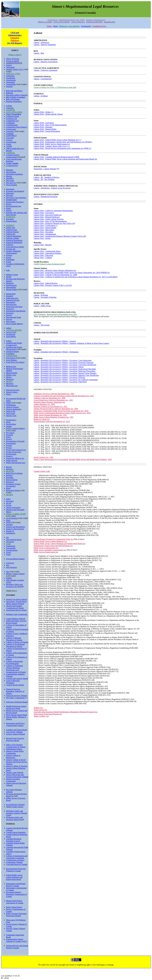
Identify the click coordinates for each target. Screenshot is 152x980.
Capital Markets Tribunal (16, 619)
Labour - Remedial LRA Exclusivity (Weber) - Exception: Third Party (60, 382)
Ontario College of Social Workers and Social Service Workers (17, 762)
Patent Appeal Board (14, 907)
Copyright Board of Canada (17, 864)
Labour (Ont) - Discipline (43, 232)
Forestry (9, 255)
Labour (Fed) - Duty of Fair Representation (50, 125)
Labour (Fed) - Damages (43, 127)
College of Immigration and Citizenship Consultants (17, 857)
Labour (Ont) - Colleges (43, 258)
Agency (9, 65)
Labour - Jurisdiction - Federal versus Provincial (52, 188)
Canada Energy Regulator (16, 832)
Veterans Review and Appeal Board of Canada (17, 947)
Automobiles (11, 84)
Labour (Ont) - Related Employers (47, 217)
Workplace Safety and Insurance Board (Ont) (15, 818)
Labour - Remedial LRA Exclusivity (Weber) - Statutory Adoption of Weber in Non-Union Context (71, 343)
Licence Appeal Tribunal (15, 734)
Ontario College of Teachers (17, 766)
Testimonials (86, 26)
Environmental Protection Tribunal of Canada (16, 870)
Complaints (10, 123)
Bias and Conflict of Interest (17, 95)
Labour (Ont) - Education (43, 255)
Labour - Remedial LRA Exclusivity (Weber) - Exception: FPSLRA (59, 378)
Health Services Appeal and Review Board (17, 712)
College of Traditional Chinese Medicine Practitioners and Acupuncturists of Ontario (16, 669)
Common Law (12, 119)
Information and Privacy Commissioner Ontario (15, 724)
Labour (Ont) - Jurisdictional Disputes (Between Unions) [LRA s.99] (60, 236)
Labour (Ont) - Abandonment (45, 234)
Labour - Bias (39, 53)
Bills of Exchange (13, 99)
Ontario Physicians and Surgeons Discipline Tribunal (17, 776)
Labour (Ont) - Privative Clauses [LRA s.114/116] (53, 285)
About (55, 26)
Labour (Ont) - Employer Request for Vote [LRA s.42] (54, 223)
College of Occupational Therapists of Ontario (15, 645)
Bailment (10, 93)
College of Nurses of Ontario (17, 642)
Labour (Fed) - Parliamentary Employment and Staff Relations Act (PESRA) (63, 142)
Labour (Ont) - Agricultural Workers (48, 253)
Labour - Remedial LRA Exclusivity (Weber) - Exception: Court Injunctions (63, 360)
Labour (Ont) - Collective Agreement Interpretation (53, 211)
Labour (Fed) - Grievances (44, 123)
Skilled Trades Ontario (15, 807)
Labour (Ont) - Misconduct (44, 230)
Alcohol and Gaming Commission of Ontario (15, 607)
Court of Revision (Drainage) (13, 682)
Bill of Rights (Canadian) (16, 97)
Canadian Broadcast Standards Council (14, 840)
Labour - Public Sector (42, 306)
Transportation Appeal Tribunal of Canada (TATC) (17, 940)
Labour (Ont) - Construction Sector (47, 251)
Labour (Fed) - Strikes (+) (44, 112)
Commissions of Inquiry (15, 860)
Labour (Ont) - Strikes (42, 238)
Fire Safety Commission (15, 698)
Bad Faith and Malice (14, 91)
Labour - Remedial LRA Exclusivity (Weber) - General (55, 341)
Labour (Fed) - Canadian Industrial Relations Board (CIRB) (56, 157)
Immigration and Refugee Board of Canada (16, 885)
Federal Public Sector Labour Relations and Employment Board (14, 877)
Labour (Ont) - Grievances (44, 213)
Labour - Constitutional (43, 79)
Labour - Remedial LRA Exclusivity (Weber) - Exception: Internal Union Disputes (65, 373)
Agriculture (10, 67)
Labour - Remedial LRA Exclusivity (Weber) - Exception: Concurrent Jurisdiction (65, 365)
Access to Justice (13, 61)
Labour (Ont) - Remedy (43, 245)
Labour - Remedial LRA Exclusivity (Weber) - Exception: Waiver (59, 367)
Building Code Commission (17, 614)
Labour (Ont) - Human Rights (45, 228)
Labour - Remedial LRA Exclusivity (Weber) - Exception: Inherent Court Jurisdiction (66, 375)
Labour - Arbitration (41, 42)
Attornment (10, 82)
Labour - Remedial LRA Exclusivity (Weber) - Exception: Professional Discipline (65, 369)
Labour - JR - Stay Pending (44, 179)
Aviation (9, 86)
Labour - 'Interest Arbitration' (45, 45)
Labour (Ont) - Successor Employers (48, 215)
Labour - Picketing (41, 295)
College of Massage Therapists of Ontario (14, 639)
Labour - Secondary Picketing (45, 297)
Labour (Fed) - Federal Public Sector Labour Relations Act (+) (57, 140)
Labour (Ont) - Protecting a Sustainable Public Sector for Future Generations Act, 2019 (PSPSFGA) (72, 273)
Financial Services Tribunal (17, 696)
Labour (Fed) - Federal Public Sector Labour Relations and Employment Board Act (65, 159)
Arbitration (10, 76)
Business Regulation (14, 101)
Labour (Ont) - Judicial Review (46, 283)
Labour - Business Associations (46, 62)
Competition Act (12, 121)
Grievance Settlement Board (17, 702)
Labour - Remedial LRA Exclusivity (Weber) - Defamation (56, 352)
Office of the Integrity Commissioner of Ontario (16, 746)
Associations (11, 80)
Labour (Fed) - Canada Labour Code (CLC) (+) (52, 146)
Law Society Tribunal (14, 732)
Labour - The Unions (42, 325)
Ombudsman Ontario (14, 749)
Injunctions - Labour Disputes (45, 169)
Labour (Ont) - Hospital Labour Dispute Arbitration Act (55, 270)
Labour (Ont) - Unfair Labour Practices (49, 219)
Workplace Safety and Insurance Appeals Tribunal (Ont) (17, 813)
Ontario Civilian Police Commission (15, 752)
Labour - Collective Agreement (46, 70)
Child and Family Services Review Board (16, 622)
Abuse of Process (13, 59)
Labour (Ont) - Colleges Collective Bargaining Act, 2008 (55, 275)
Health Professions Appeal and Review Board (16, 707)
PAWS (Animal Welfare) (15, 428)
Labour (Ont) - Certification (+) (46, 226)
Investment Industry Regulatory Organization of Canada (17, 894)
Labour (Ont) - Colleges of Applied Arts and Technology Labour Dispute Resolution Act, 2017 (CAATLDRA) (76, 277)
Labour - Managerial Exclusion (46, 197)
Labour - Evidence (41, 96)
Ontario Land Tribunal (15, 773)
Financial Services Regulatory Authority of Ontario (15, 691)
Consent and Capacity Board (17, 678)
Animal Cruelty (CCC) (15, 69)
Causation (10, 108)
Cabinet (9, 106)
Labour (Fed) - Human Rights (45, 129)
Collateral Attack (13, 116)
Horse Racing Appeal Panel (17, 715)
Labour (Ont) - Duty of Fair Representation (50, 221)
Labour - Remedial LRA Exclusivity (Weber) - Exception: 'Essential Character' (64, 363)
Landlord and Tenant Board (17, 730)
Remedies (10, 478)
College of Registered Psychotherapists (14, 662)
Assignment (11, 78)
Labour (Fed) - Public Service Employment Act (52, 144)
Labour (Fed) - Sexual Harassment (47, 131)
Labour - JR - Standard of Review (47, 177)
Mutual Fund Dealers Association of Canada (15, 902)
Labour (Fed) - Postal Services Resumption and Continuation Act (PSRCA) (62, 148)
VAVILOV (10, 563)
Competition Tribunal (14, 862)
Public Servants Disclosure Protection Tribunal (16, 915)
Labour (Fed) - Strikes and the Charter (48, 114)
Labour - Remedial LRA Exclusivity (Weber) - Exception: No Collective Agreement (66, 380)
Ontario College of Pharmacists (13, 756)
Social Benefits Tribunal (15, 805)
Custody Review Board (15, 685)
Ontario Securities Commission (13, 780)
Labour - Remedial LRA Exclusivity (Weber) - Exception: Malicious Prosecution (65, 371)
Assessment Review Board (16, 610)
